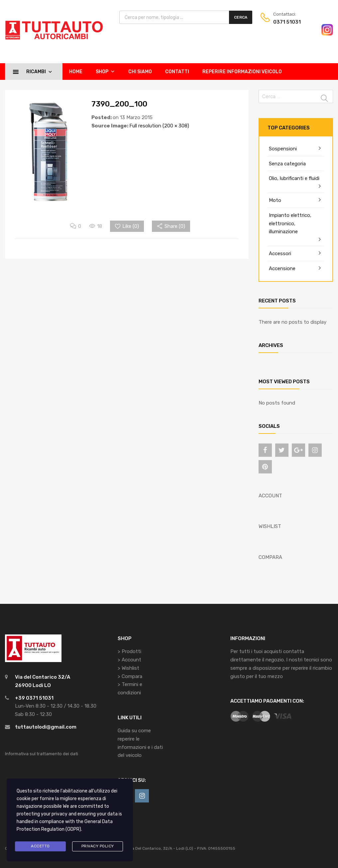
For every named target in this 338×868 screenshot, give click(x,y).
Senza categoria (287, 164)
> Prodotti (129, 651)
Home (76, 72)
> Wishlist (128, 668)
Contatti (177, 72)
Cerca (241, 17)
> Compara (130, 676)
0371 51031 (287, 22)
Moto (275, 200)
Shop (105, 72)
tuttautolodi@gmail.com (46, 727)
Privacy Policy (98, 846)
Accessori (280, 254)
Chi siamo (140, 72)
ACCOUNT (270, 496)
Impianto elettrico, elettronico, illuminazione (290, 224)
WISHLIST (270, 526)
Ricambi (39, 72)
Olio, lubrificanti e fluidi (294, 178)
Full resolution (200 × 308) (159, 126)
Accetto (40, 846)
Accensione (282, 268)
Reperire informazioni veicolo (242, 72)
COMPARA (270, 557)
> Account (129, 660)
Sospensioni (283, 149)
